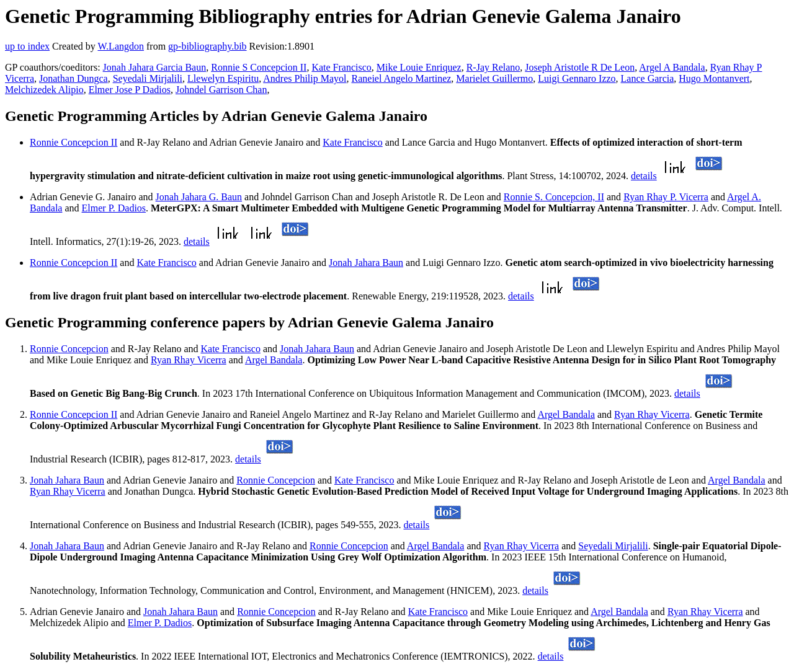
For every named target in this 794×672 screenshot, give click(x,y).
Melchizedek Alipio (44, 90)
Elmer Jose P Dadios (130, 90)
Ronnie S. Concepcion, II (554, 197)
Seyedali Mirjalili (148, 78)
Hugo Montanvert (714, 78)
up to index (27, 46)
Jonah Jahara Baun (366, 263)
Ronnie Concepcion (69, 349)
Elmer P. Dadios (114, 208)
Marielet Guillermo (494, 78)
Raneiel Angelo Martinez (402, 78)
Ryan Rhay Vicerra (189, 360)
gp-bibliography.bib (207, 46)
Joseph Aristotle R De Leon (580, 67)
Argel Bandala (274, 360)
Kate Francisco (341, 67)
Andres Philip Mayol (305, 78)
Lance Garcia (648, 78)
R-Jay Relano (493, 67)
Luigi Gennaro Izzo (577, 78)
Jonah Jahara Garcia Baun (155, 67)
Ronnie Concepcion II (74, 142)
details (644, 176)
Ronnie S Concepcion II (259, 67)
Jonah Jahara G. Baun (199, 197)
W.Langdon (121, 46)
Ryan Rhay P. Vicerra (666, 197)
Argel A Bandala (672, 67)
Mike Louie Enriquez (419, 67)
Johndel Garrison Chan (221, 90)
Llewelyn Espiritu (223, 78)
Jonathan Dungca (74, 78)
